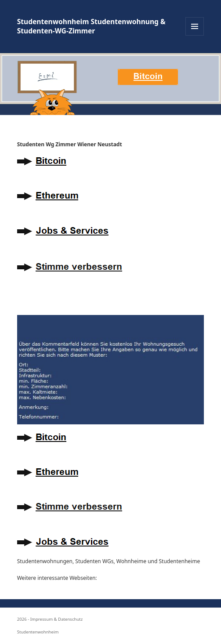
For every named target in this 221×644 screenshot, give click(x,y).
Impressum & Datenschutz (57, 619)
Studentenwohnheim (38, 632)
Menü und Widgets (195, 35)
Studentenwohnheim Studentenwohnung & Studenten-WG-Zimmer (91, 26)
